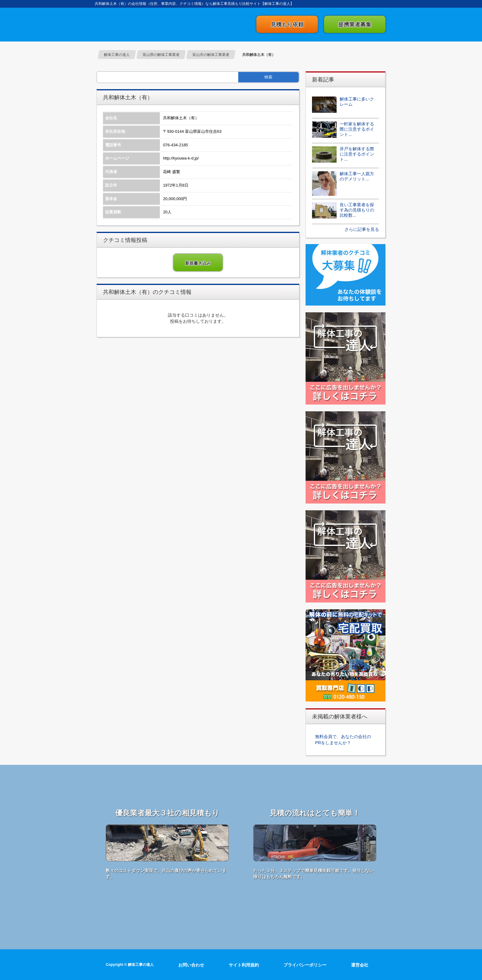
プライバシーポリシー (305, 965)
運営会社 (360, 965)
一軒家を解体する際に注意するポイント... (357, 129)
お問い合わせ (191, 965)
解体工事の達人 (127, 24)
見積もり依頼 (287, 25)
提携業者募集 (355, 25)
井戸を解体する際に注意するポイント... (357, 154)
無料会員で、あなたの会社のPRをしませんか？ (343, 740)
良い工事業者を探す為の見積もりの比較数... (357, 210)
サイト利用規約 (244, 965)
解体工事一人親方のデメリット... (357, 176)
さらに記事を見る (362, 229)
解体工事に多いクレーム (357, 102)
